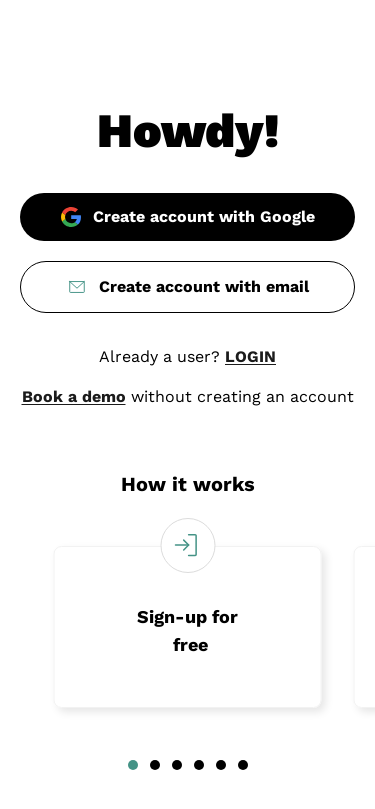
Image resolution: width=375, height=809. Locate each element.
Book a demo (74, 396)
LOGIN (250, 356)
